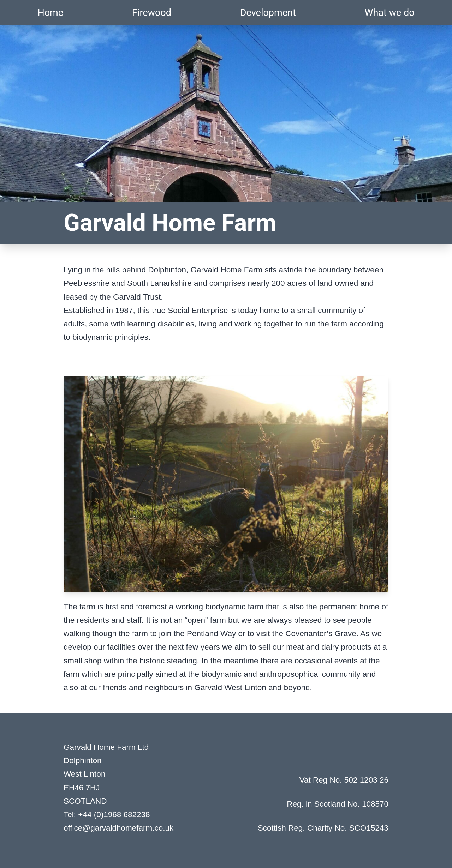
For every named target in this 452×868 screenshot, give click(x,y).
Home (50, 13)
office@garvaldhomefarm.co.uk (118, 828)
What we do (390, 13)
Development (268, 13)
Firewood (152, 13)
